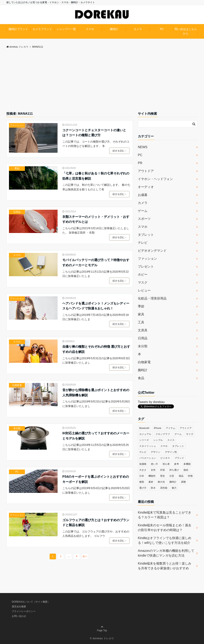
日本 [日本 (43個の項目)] (142, 476)
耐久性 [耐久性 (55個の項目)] (161, 482)
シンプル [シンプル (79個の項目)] (158, 440)
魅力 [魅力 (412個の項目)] (174, 488)
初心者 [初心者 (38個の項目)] (166, 464)
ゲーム (143, 211)
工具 (141, 322)
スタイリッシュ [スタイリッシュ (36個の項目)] (148, 446)
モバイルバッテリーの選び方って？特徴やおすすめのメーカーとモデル (96, 263)
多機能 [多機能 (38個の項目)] (187, 464)
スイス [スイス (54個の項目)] (171, 440)
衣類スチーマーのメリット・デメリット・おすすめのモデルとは (96, 219)
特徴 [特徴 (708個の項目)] (190, 476)
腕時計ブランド (18, 29)
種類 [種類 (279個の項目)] (142, 482)
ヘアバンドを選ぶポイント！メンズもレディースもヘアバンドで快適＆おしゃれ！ (96, 306)
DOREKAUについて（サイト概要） (31, 602)
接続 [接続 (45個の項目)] (186, 470)
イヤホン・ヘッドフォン (155, 179)
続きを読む (119, 151)
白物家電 (17, 385)
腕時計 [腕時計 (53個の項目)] (173, 482)
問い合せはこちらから (186, 31)
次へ (85, 556)
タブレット (146, 235)
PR (140, 163)
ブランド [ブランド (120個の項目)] (179, 458)
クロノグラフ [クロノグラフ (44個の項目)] (163, 434)
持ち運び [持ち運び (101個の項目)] (174, 470)
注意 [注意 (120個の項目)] (172, 476)
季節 (17, 168)
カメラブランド (42, 29)
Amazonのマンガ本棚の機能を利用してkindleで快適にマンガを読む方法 (166, 553)
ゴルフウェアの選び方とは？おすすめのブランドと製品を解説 (96, 523)
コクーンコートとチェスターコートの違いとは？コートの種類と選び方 (94, 133)
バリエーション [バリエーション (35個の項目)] (148, 458)
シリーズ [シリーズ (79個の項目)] (144, 440)
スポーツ (144, 219)
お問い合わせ (19, 616)
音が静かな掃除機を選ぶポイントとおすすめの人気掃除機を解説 (96, 393)
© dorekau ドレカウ (102, 638)
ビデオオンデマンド (152, 251)
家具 (141, 314)
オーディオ (146, 187)
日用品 (17, 212)
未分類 (17, 428)
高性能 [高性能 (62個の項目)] (164, 488)
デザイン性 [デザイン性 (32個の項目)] (171, 452)
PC (162, 29)
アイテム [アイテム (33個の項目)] (171, 428)
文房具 (143, 330)
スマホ (90, 29)
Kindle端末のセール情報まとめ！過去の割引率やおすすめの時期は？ (165, 528)
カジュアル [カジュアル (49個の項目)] (145, 434)
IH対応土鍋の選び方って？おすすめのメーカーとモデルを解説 (96, 436)
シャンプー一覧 (66, 29)
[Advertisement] (102, 81)
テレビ (143, 243)
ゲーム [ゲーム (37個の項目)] (178, 434)
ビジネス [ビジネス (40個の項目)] (165, 458)
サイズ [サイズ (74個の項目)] (190, 434)
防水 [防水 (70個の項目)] (153, 488)
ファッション (17, 125)
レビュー (144, 290)
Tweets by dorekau (151, 402)
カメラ (138, 29)
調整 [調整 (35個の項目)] (183, 482)
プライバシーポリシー (24, 611)
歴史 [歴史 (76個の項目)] (163, 476)
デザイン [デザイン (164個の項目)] (156, 452)
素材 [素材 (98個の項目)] (151, 482)
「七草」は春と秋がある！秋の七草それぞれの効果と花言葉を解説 (96, 176)
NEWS (143, 147)
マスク (143, 282)
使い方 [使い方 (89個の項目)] (154, 464)
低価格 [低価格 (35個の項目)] (143, 464)
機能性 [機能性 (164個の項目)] (152, 476)
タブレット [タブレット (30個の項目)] (178, 446)
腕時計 (114, 29)
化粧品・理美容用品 (152, 298)
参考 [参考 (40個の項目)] (177, 464)
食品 (141, 378)
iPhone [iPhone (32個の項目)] (157, 428)
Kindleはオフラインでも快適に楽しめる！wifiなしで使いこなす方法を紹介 (165, 540)
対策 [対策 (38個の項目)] (163, 470)
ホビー (143, 275)
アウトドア (146, 171)
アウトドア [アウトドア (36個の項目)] (186, 428)
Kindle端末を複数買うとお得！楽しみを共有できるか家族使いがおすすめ (165, 566)
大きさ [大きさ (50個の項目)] (143, 470)
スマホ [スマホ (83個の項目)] (164, 446)
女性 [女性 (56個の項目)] (153, 470)
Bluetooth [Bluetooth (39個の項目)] (144, 428)
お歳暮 (143, 195)
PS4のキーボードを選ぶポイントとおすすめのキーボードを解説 (96, 479)
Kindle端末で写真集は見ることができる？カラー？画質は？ (165, 515)
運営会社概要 (19, 607)
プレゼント (146, 267)
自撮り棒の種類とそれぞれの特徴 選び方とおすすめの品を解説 (96, 349)
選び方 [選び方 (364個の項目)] (143, 488)
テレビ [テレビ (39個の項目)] (143, 452)
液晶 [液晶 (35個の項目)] (181, 476)
